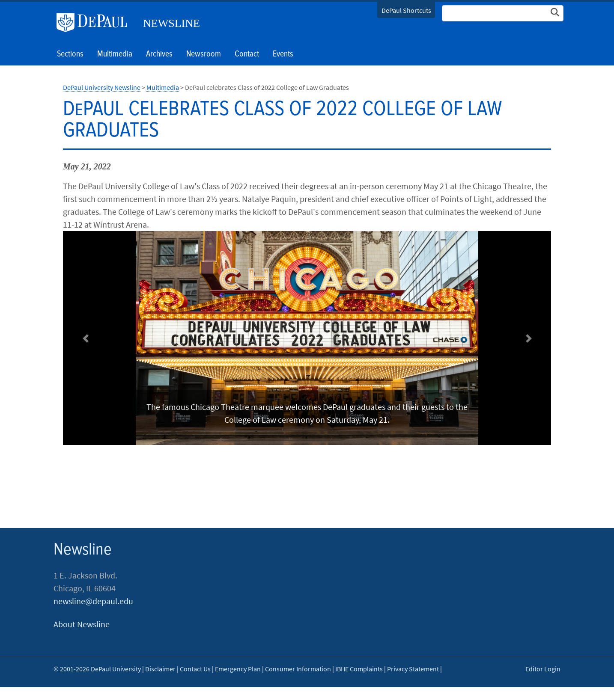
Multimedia (115, 54)
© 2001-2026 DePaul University (97, 669)
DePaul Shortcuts (406, 10)
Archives (159, 54)
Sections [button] (70, 54)
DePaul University (95, 23)
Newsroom (204, 54)
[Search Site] (503, 13)
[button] (85, 338)
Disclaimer (160, 669)
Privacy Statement (413, 669)
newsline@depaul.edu (93, 601)
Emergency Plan (238, 669)
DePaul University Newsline (102, 87)
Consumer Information (298, 669)
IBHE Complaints (359, 669)
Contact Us (195, 669)
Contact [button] (247, 54)
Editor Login (543, 669)
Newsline (171, 23)
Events (283, 54)
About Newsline (82, 624)
